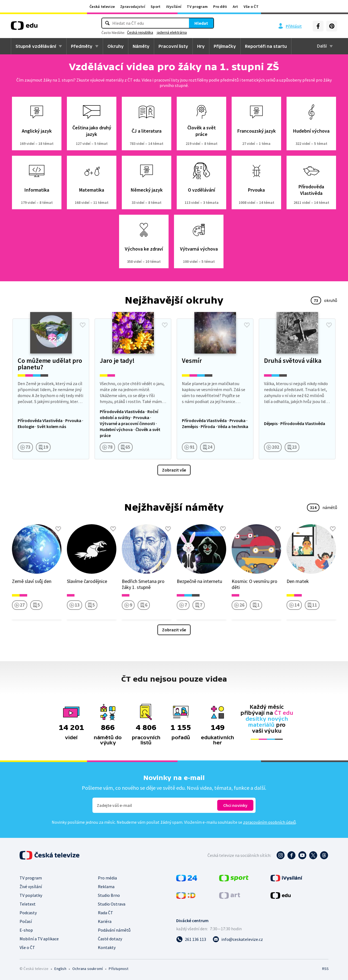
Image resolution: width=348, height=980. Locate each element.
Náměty (141, 46)
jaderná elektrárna (172, 32)
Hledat (201, 23)
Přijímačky (225, 46)
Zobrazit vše (174, 470)
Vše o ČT (251, 7)
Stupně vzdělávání (36, 46)
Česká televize (102, 7)
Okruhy (116, 46)
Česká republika (140, 32)
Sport (156, 7)
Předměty (82, 46)
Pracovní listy (173, 46)
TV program (197, 7)
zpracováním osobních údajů (269, 822)
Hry (201, 46)
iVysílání (174, 7)
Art (235, 7)
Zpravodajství (133, 7)
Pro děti (220, 7)
